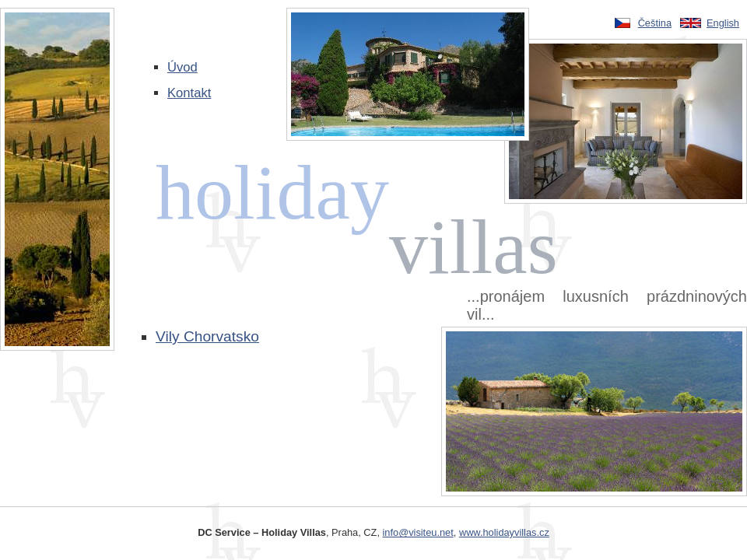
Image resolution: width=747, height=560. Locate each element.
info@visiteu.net (418, 532)
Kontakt (189, 93)
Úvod (182, 67)
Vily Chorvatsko (207, 336)
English (723, 23)
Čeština (655, 23)
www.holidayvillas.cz (504, 532)
